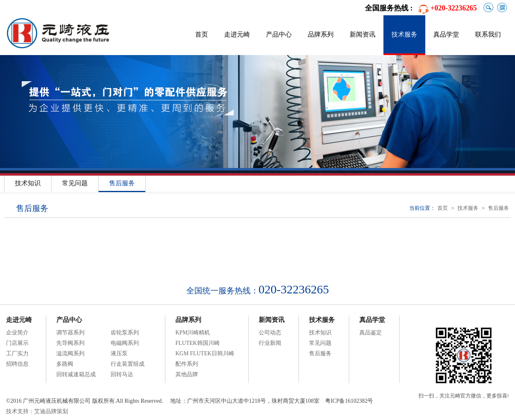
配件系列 (187, 364)
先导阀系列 (70, 343)
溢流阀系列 (70, 353)
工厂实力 (17, 353)
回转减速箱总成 (76, 374)
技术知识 (28, 183)
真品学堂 (446, 34)
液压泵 (119, 353)
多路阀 (65, 364)
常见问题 (75, 183)
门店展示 (17, 343)
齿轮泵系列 (125, 333)
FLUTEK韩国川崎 (198, 343)
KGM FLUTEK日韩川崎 (205, 353)
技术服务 (404, 34)
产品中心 (279, 34)
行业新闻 (270, 343)
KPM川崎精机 (193, 333)
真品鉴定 (371, 333)
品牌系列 (321, 34)
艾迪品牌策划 (51, 411)
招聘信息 (17, 364)
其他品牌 (187, 374)
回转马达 (122, 374)
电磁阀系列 (125, 343)
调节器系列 (70, 333)
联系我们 (488, 34)
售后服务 (122, 183)
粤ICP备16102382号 (349, 401)
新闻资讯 (363, 34)
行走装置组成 (128, 364)
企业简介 (17, 333)
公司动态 (270, 333)
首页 (202, 34)
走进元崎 (237, 34)
